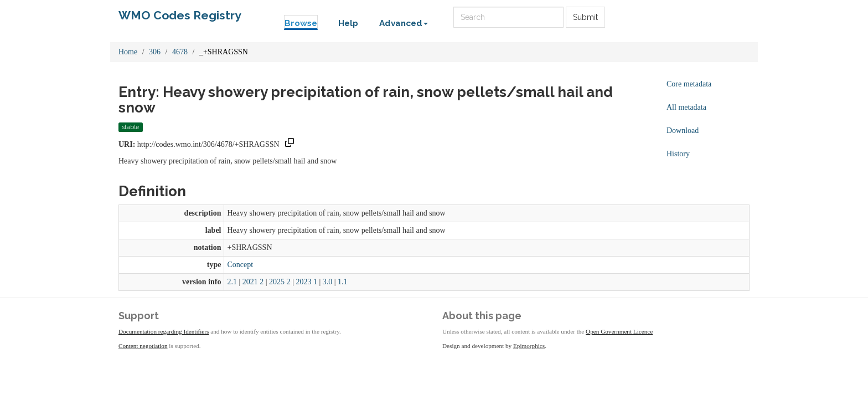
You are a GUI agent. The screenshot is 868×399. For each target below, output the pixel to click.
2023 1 (306, 282)
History (678, 154)
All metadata (686, 107)
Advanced (404, 23)
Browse (301, 23)
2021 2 (253, 282)
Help (348, 23)
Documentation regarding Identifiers (164, 331)
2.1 (232, 282)
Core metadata (689, 84)
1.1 (343, 282)
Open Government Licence (619, 331)
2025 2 (280, 282)
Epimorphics (529, 346)
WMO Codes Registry (180, 15)
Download (683, 131)
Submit (585, 17)
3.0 (328, 282)
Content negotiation (143, 346)
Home (128, 52)
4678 (180, 52)
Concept (240, 265)
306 (155, 52)
